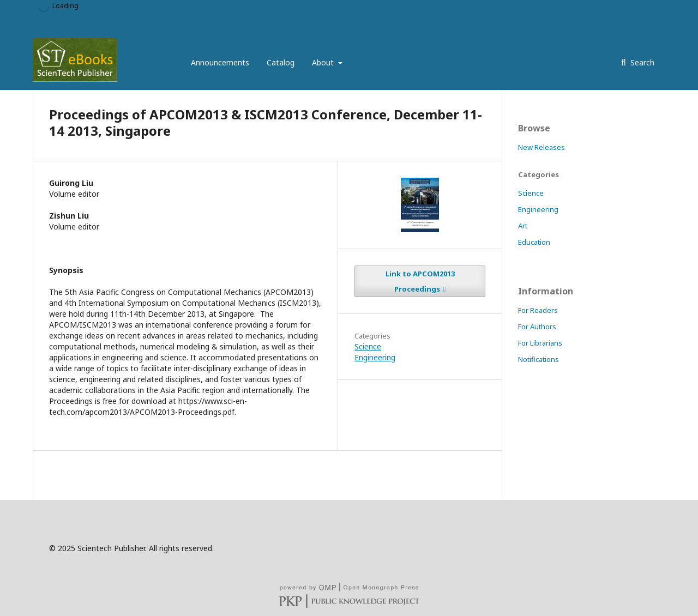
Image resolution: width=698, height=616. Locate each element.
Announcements (220, 62)
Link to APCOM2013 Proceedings (420, 281)
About (324, 62)
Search (641, 62)
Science (368, 346)
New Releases (541, 147)
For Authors (537, 327)
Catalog (281, 62)
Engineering (375, 357)
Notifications (538, 359)
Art (523, 226)
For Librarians (540, 343)
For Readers (538, 310)
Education (534, 242)
